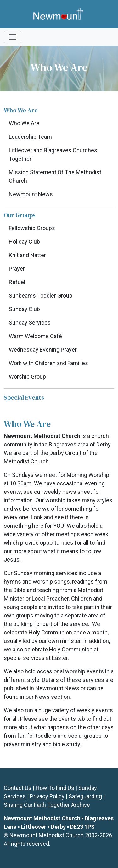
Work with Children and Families (48, 363)
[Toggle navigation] (13, 37)
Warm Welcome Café (35, 336)
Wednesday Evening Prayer (43, 350)
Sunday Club (24, 309)
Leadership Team (30, 137)
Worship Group (27, 377)
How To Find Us (55, 788)
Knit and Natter (27, 255)
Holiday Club (24, 242)
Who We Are (24, 123)
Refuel (17, 282)
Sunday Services (30, 323)
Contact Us (18, 788)
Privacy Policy (47, 796)
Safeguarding (85, 796)
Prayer (17, 269)
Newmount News (31, 194)
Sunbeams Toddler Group (41, 296)
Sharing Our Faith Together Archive (47, 805)
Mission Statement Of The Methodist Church (55, 176)
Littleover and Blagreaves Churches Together (53, 154)
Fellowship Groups (32, 228)
